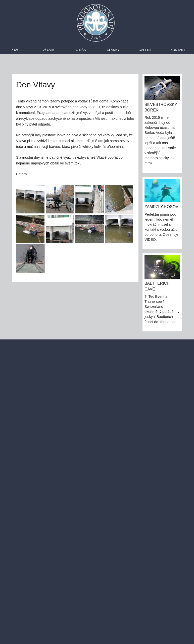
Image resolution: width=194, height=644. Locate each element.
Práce (16, 50)
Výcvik (49, 50)
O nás (81, 50)
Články (113, 50)
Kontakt (178, 50)
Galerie (145, 50)
